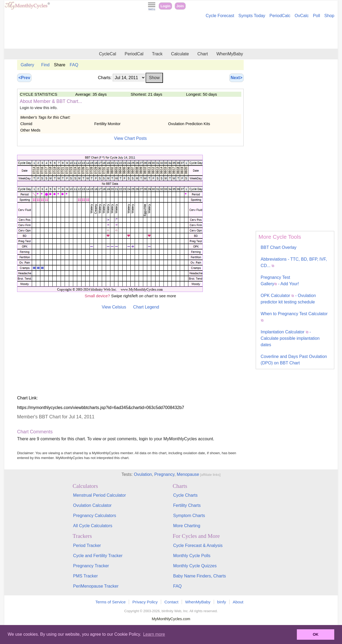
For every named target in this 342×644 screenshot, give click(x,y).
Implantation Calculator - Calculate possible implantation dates (290, 338)
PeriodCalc (280, 16)
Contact (171, 602)
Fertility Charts (187, 505)
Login (166, 6)
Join (180, 6)
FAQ (74, 65)
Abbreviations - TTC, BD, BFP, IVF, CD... (294, 262)
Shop (329, 16)
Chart (203, 54)
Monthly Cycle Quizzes (195, 566)
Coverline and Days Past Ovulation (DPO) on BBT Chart (294, 360)
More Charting (187, 526)
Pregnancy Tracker (91, 566)
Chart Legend (146, 307)
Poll (316, 16)
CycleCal (107, 54)
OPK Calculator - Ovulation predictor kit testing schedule (288, 299)
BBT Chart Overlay (279, 247)
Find (45, 65)
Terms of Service (110, 602)
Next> (236, 78)
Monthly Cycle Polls (192, 556)
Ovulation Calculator (92, 505)
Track (157, 54)
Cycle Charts (185, 495)
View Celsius (114, 307)
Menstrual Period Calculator (100, 495)
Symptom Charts (189, 516)
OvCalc (302, 16)
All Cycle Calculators (93, 526)
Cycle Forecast (220, 16)
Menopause (188, 474)
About (238, 602)
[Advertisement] (171, 34)
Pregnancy (164, 474)
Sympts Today (252, 16)
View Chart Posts (130, 138)
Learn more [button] (154, 634)
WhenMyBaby (230, 54)
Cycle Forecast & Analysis (198, 545)
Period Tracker (87, 545)
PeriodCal (134, 54)
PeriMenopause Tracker (96, 586)
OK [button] (316, 634)
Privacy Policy (145, 602)
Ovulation (143, 474)
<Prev (24, 78)
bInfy (222, 602)
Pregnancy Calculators (95, 516)
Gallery (27, 65)
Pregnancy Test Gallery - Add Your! (280, 281)
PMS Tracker (85, 576)
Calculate (180, 54)
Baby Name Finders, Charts (199, 576)
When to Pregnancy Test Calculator (294, 317)
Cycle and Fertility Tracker (98, 556)
